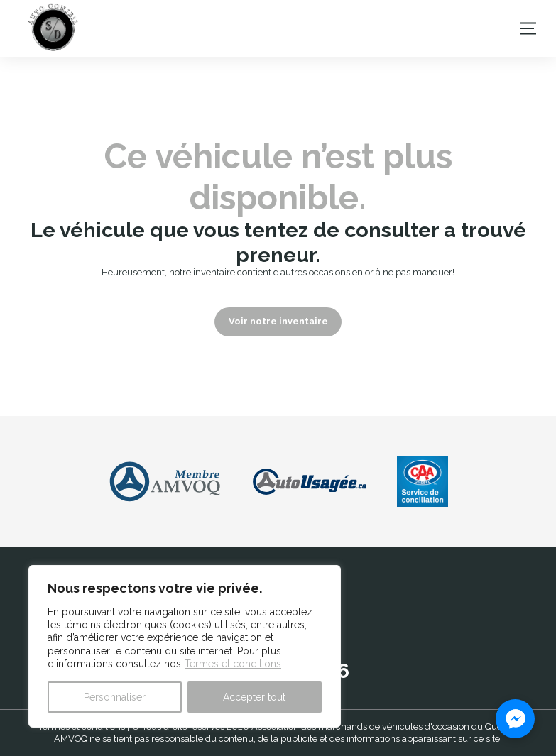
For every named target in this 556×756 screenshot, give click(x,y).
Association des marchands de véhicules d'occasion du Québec (385, 727)
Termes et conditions (233, 664)
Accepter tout (254, 697)
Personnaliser (115, 697)
